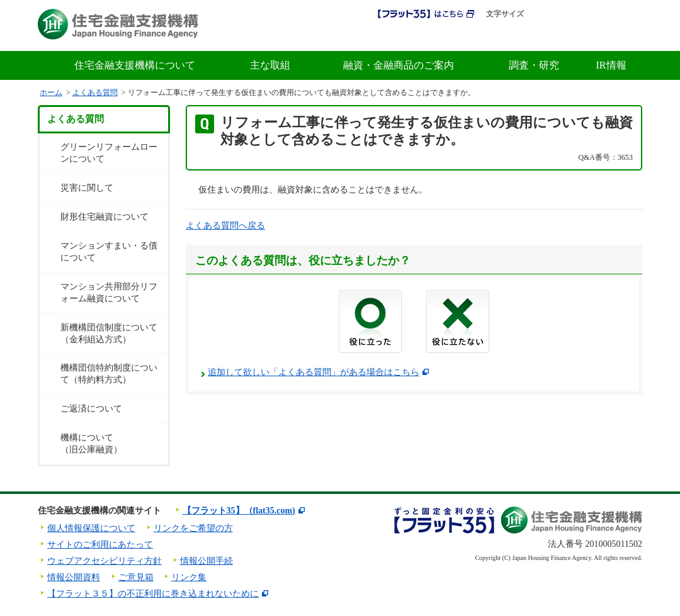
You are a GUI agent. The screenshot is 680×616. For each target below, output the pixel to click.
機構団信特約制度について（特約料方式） (109, 374)
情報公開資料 (74, 577)
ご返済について (91, 409)
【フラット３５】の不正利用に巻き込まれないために (153, 594)
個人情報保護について (91, 528)
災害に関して (87, 188)
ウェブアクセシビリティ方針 (105, 561)
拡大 (568, 14)
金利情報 (494, 36)
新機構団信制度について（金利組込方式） (109, 333)
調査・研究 (534, 65)
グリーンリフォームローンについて (109, 153)
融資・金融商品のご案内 (399, 65)
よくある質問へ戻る (225, 226)
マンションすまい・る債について (109, 252)
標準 (543, 14)
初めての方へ (424, 36)
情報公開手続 (207, 561)
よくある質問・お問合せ (586, 36)
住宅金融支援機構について (135, 65)
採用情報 (358, 36)
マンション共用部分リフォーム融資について (109, 293)
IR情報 (611, 65)
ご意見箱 (136, 577)
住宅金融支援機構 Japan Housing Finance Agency (118, 24)
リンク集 (189, 577)
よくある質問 (95, 92)
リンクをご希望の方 (193, 528)
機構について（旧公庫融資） (91, 444)
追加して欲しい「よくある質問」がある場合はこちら (314, 372)
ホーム (51, 92)
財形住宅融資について (105, 217)
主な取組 (270, 65)
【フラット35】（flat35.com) (239, 511)
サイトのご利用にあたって (100, 545)
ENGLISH (621, 14)
